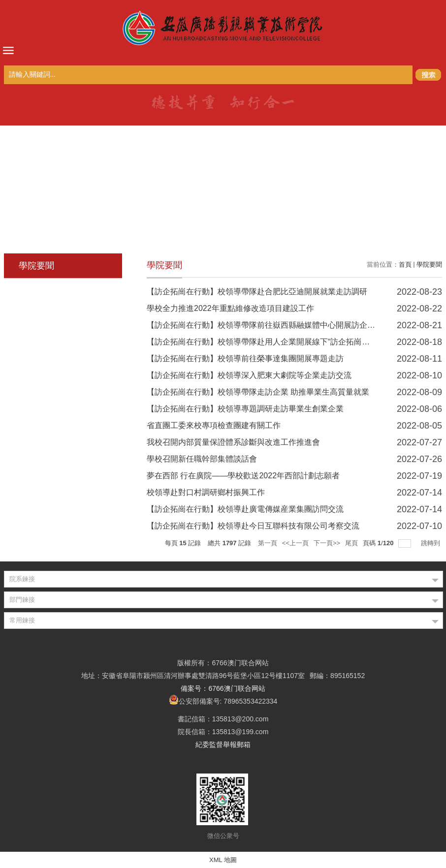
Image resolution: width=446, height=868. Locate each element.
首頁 (405, 264)
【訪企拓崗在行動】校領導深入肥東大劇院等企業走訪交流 (249, 375)
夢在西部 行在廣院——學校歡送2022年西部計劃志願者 (243, 476)
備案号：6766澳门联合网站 (223, 688)
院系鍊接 (22, 579)
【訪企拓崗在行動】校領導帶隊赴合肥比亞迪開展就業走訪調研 (257, 292)
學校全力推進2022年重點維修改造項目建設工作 (230, 308)
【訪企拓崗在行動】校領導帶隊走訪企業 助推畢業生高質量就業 (258, 392)
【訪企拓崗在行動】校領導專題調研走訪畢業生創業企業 (245, 409)
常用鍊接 (22, 620)
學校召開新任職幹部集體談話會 (202, 459)
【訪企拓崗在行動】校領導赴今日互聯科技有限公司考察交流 (253, 526)
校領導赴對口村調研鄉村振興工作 (206, 492)
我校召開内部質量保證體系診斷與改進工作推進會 (233, 442)
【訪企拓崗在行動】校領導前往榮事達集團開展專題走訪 (245, 358)
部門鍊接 (22, 600)
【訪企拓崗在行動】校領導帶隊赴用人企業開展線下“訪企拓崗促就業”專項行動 (283, 342)
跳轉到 (431, 543)
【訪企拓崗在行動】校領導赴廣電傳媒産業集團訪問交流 (245, 509)
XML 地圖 (223, 860)
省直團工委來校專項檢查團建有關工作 (214, 425)
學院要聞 (429, 264)
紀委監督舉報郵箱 (223, 744)
